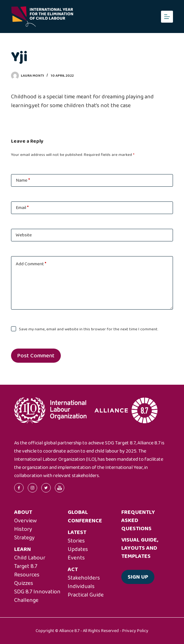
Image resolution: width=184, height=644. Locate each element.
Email (22, 208)
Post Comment (36, 356)
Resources (27, 575)
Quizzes (24, 583)
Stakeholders (84, 578)
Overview (26, 521)
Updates (78, 549)
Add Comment (31, 264)
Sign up (138, 577)
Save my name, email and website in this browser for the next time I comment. (89, 329)
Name (23, 180)
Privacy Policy (135, 631)
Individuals (81, 586)
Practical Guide (86, 595)
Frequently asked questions (138, 520)
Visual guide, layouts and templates (140, 548)
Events (76, 558)
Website (24, 235)
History (23, 529)
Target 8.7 (26, 566)
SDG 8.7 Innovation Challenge (37, 596)
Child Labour (30, 558)
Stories (76, 541)
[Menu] (167, 17)
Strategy (24, 538)
